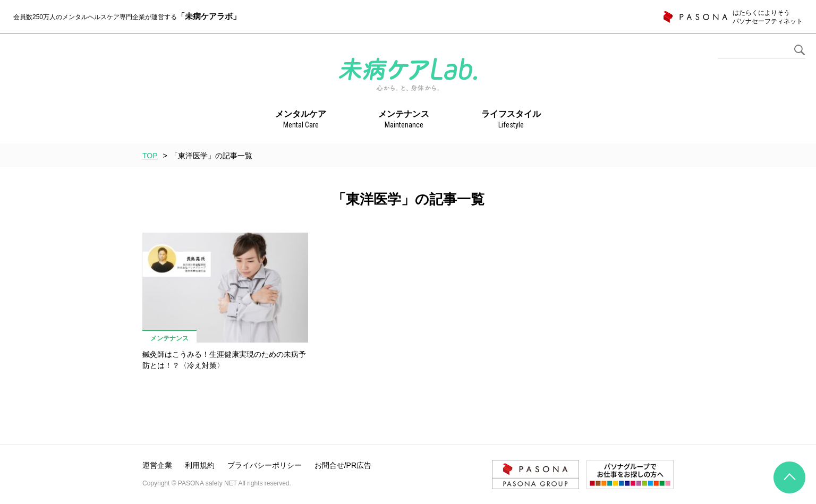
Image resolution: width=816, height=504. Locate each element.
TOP (150, 156)
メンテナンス (404, 120)
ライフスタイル (511, 120)
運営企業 (157, 465)
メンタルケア (301, 120)
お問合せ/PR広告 (343, 465)
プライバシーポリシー (265, 465)
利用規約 (200, 465)
